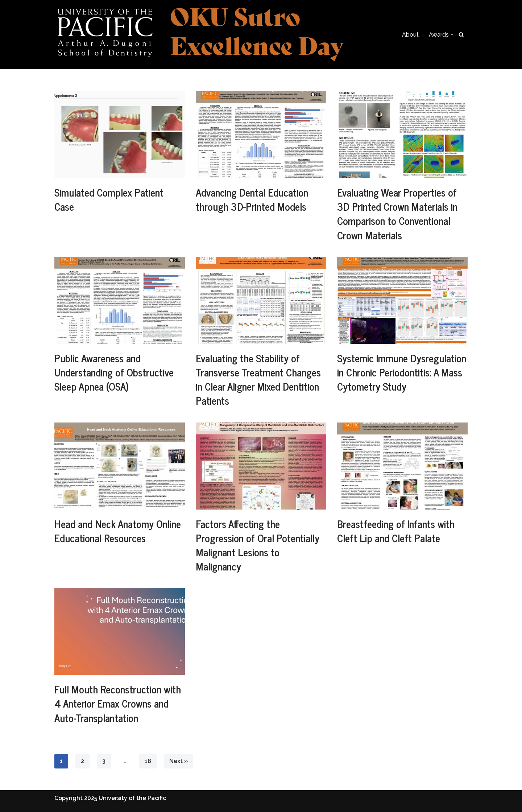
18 (148, 761)
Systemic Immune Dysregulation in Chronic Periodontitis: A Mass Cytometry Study (402, 372)
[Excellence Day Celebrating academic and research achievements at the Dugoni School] (199, 35)
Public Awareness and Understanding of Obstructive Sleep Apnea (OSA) (114, 372)
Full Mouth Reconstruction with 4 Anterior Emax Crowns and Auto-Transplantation (118, 703)
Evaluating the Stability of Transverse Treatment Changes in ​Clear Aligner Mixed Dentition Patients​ (258, 379)
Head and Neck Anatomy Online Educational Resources (118, 531)
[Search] (461, 35)
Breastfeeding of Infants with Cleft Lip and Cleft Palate (396, 531)
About (410, 35)
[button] (452, 35)
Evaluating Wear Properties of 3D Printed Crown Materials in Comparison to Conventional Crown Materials (397, 214)
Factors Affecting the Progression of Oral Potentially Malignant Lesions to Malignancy (258, 545)
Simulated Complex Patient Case (109, 199)
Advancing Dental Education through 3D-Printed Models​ (252, 199)
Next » (179, 761)
